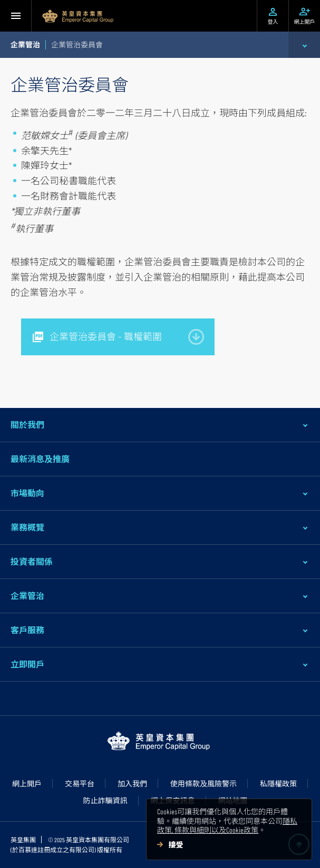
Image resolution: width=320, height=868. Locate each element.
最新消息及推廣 (40, 459)
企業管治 (27, 596)
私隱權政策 (278, 784)
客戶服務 (27, 630)
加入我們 (132, 784)
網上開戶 (27, 784)
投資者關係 (32, 561)
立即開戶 (27, 664)
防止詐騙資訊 (105, 800)
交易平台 (80, 784)
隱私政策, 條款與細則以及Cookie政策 (227, 826)
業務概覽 (27, 527)
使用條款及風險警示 (203, 784)
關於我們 (27, 425)
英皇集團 (23, 840)
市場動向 (27, 493)
